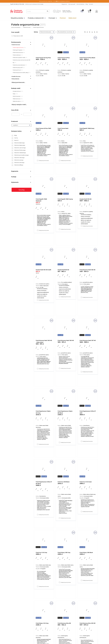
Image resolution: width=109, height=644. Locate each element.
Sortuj (36, 32)
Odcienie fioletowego (19, 150)
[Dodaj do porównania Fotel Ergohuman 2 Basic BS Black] (59, 518)
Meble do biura (17, 99)
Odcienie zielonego (18, 163)
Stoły (14, 94)
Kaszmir (15, 140)
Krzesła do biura (17, 91)
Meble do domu (17, 101)
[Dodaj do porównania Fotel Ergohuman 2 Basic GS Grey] (38, 515)
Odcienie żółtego (17, 165)
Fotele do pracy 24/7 (18, 68)
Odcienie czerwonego (19, 148)
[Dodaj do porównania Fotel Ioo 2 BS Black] (59, 582)
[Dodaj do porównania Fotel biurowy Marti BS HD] (81, 372)
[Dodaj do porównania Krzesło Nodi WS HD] (81, 297)
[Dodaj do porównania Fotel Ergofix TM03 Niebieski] (38, 300)
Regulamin (64, 4)
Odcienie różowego (18, 158)
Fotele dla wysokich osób (19, 57)
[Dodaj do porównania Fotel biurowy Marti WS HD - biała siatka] (38, 444)
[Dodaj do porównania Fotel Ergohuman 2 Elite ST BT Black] (38, 586)
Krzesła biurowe (16, 76)
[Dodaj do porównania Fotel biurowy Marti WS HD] (59, 442)
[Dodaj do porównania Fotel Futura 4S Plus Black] (81, 156)
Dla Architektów (80, 4)
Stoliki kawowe (17, 96)
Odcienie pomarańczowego (20, 155)
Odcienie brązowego (18, 145)
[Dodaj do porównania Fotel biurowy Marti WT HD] (81, 441)
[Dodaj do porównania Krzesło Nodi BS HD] (59, 368)
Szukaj (22, 190)
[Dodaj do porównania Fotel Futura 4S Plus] (59, 160)
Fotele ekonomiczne (18, 52)
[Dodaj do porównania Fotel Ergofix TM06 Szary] (81, 226)
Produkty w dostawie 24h (36, 18)
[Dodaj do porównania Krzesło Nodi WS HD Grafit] (38, 369)
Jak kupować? (72, 4)
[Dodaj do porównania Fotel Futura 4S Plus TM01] (38, 230)
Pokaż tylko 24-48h (17, 36)
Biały (14, 135)
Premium (63, 18)
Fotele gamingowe (17, 50)
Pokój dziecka (15, 79)
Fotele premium (17, 70)
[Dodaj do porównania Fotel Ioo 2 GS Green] (81, 580)
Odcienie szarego (17, 160)
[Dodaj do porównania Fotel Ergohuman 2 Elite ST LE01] (81, 511)
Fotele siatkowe (17, 55)
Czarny (15, 138)
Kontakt (91, 4)
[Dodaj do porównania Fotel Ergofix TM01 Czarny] (59, 297)
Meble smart (72, 18)
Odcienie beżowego (18, 143)
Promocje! (52, 18)
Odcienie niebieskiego (19, 153)
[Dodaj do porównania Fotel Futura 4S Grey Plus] (38, 160)
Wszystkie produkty (17, 18)
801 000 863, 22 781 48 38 (17, 4)
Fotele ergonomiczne (18, 47)
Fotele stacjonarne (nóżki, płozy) (21, 73)
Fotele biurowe (16, 45)
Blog (87, 4)
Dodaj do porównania (44, 161)
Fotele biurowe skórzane (19, 65)
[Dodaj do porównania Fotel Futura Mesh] (59, 229)
